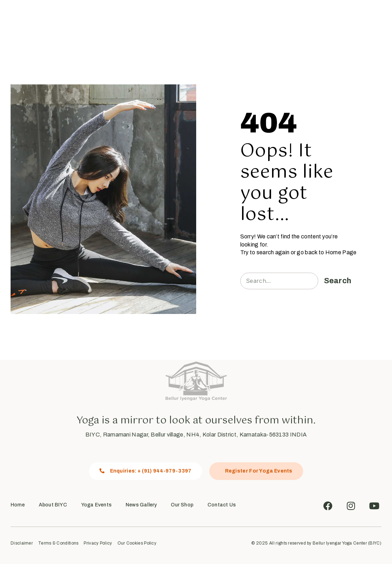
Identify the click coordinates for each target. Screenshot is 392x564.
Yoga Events (171, 19)
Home (98, 19)
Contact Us (284, 19)
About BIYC (53, 505)
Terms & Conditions (58, 543)
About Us (129, 19)
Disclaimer (22, 543)
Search (338, 281)
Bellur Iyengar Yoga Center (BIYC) (347, 543)
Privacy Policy (98, 543)
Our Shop (250, 19)
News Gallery (214, 19)
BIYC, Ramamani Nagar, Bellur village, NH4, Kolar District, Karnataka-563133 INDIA (196, 435)
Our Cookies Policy (137, 543)
